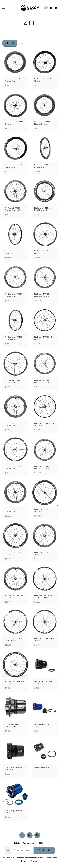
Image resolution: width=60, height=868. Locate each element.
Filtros (10, 43)
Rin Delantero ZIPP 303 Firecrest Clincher (13, 295)
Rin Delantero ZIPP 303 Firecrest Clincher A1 (43, 467)
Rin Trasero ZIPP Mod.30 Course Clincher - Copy (43, 596)
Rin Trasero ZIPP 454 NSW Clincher (44, 80)
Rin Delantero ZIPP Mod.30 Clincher (44, 639)
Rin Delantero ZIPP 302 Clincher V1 (13, 553)
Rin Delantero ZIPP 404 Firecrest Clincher (13, 510)
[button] (4, 8)
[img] (15, 62)
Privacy (34, 861)
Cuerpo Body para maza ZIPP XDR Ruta (14, 726)
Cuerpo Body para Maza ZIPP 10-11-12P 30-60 (14, 812)
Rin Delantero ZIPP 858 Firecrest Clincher (43, 123)
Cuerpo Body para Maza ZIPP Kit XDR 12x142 (14, 769)
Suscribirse (44, 850)
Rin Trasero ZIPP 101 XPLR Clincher (43, 338)
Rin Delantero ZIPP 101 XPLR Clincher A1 (44, 424)
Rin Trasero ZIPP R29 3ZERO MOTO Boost (15, 252)
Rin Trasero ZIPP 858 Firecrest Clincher (12, 80)
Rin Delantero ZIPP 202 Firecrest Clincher (13, 467)
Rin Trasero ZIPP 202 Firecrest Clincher (42, 252)
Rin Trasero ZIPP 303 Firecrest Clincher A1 (12, 209)
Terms (24, 861)
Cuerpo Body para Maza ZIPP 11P (43, 726)
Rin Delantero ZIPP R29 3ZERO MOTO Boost (13, 338)
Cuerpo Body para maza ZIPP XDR (43, 682)
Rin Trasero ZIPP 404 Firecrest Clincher (12, 424)
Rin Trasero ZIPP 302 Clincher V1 (42, 510)
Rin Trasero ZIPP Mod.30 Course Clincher (14, 639)
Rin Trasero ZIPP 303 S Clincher (42, 553)
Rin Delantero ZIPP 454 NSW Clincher (13, 166)
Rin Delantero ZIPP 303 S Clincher (14, 596)
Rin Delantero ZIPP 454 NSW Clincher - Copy (43, 209)
